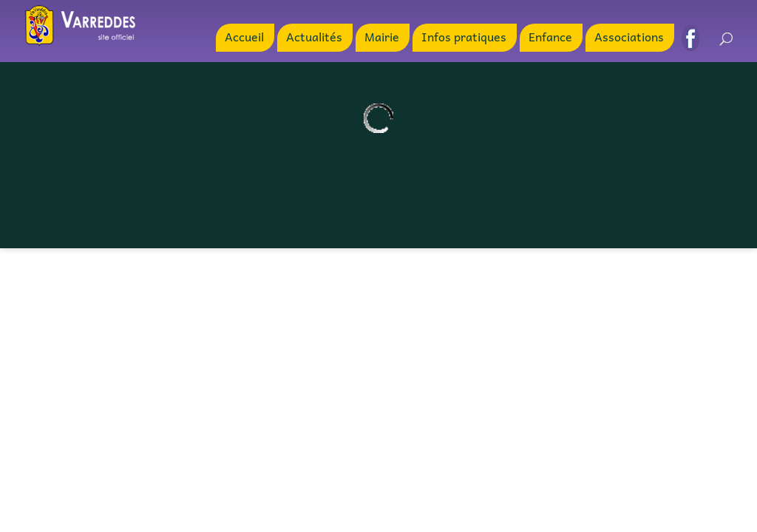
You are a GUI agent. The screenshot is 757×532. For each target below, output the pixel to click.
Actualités (314, 38)
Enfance (550, 38)
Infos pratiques (464, 38)
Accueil (244, 38)
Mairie (382, 38)
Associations (629, 38)
